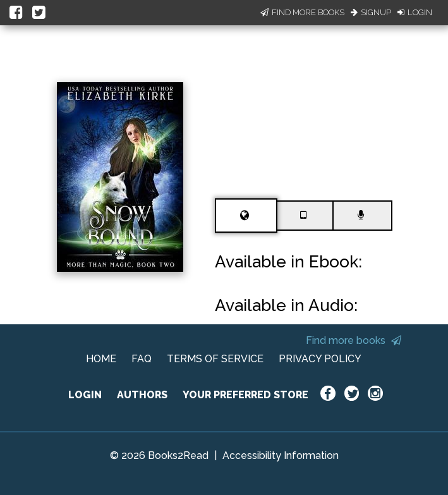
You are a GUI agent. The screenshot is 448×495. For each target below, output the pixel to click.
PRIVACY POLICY (320, 359)
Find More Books (302, 12)
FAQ (142, 359)
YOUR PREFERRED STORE (245, 395)
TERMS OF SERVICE (215, 359)
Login (415, 12)
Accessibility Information (281, 455)
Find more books (354, 340)
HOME (101, 359)
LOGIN (85, 395)
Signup (371, 12)
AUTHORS (142, 395)
